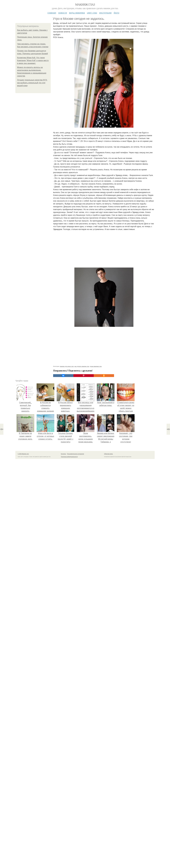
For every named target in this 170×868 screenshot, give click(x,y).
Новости (63, 13)
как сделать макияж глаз (82, 366)
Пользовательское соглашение (76, 454)
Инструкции (105, 13)
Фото (116, 13)
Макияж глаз (85, 5)
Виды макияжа (77, 13)
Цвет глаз (92, 13)
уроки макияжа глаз (96, 366)
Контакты (63, 454)
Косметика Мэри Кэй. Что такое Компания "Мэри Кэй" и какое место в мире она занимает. (33, 60)
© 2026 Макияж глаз (23, 454)
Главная (52, 13)
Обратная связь (108, 454)
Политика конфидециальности (69, 457)
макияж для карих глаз (67, 366)
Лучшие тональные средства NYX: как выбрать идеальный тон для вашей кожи (32, 83)
